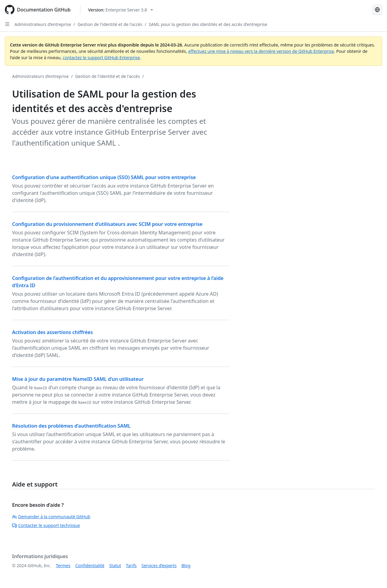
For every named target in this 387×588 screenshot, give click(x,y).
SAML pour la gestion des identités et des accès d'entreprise (208, 24)
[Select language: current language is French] (377, 10)
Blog (186, 566)
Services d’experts (159, 566)
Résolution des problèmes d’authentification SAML (71, 426)
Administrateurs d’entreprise (43, 24)
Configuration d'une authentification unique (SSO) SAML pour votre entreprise (104, 177)
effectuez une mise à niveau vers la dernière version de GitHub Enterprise (261, 51)
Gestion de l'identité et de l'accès (110, 24)
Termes (63, 566)
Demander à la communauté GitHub (51, 517)
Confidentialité (90, 566)
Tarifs (131, 566)
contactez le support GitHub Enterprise (101, 58)
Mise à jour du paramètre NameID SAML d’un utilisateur (78, 379)
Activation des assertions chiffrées (52, 332)
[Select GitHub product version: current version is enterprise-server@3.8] (120, 10)
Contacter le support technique (46, 525)
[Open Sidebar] (7, 24)
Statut (115, 566)
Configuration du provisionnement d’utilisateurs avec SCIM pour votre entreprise (107, 224)
